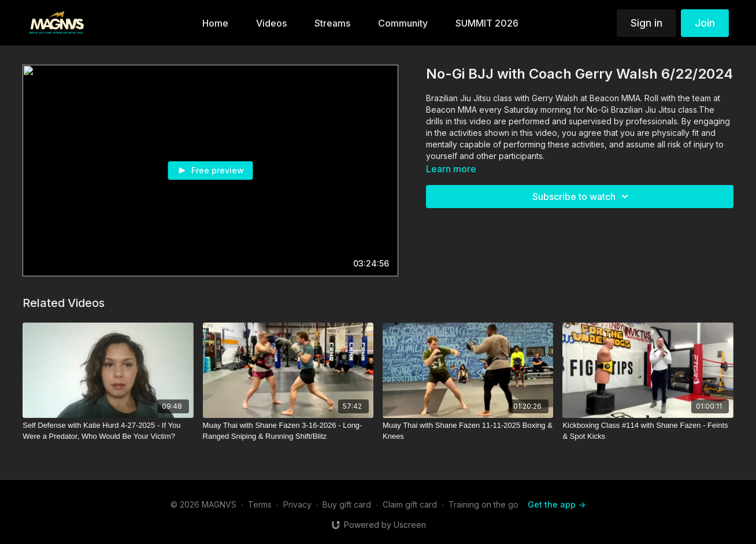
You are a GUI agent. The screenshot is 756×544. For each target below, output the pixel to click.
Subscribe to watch (582, 197)
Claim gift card (410, 504)
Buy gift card (347, 504)
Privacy (297, 504)
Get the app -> (557, 504)
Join (705, 23)
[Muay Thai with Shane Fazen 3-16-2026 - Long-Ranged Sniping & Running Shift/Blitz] (288, 431)
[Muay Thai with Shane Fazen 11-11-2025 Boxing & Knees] (468, 431)
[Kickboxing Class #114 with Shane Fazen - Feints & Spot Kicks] (648, 431)
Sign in (646, 23)
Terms (260, 504)
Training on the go (483, 504)
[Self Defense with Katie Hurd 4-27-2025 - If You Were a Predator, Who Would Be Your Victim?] (108, 431)
